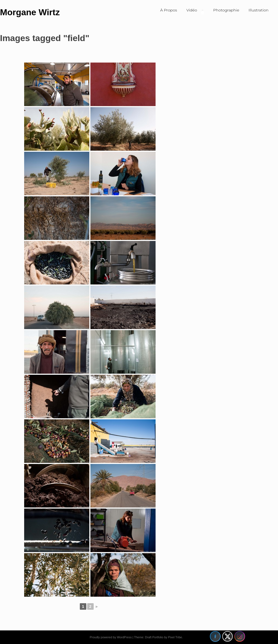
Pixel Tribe (175, 637)
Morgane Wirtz (30, 12)
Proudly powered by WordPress (110, 637)
